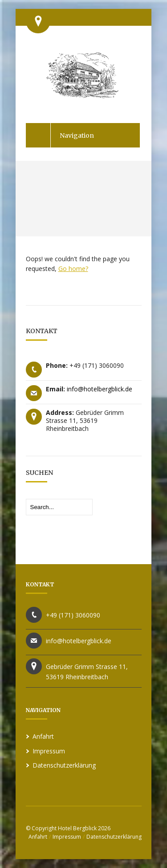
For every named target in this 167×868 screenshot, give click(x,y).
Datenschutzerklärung (64, 765)
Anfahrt (43, 736)
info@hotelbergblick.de (100, 389)
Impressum (49, 751)
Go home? (73, 269)
